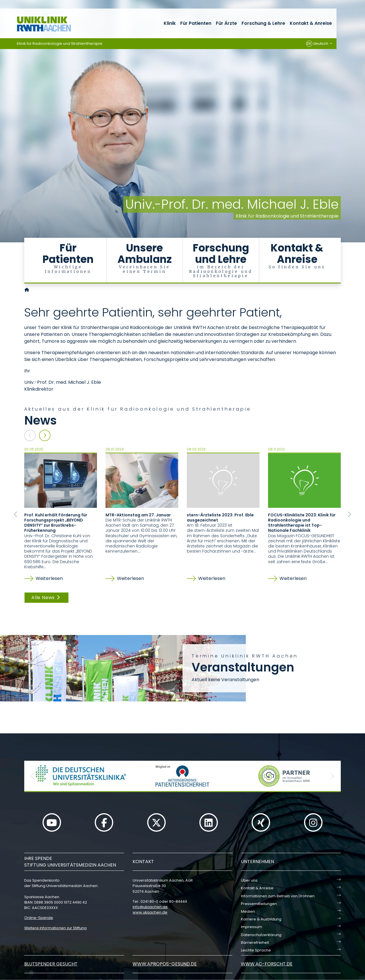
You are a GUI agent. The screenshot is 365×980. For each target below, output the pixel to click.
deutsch (318, 44)
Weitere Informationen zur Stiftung (55, 928)
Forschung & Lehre (263, 23)
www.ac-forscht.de (267, 964)
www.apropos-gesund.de (165, 964)
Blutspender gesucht (51, 964)
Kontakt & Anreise (311, 23)
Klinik (170, 23)
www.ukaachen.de (150, 912)
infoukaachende (150, 907)
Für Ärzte (226, 23)
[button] (16, 514)
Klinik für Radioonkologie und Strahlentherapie (60, 43)
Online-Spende (39, 918)
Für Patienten (196, 23)
